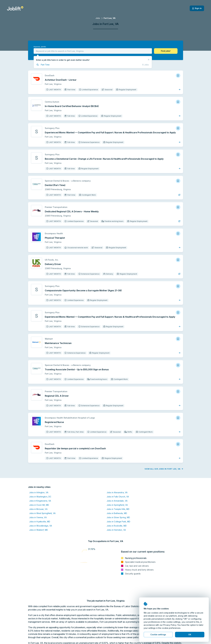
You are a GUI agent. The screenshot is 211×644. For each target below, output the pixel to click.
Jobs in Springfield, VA (117, 505)
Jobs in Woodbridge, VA (41, 526)
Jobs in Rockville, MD (117, 526)
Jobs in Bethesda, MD (117, 513)
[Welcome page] (15, 8)
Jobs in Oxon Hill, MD (39, 505)
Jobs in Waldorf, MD (39, 530)
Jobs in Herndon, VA (116, 530)
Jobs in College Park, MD (119, 522)
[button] (166, 51)
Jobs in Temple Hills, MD (118, 509)
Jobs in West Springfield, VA (42, 513)
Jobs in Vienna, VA (38, 517)
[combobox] (93, 51)
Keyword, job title (40, 47)
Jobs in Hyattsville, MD (40, 522)
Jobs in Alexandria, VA (117, 492)
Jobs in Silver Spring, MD (118, 517)
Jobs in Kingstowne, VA (40, 501)
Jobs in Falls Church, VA (118, 497)
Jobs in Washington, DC (40, 497)
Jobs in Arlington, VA (39, 492)
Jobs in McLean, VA (38, 509)
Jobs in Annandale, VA (117, 501)
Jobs (98, 18)
